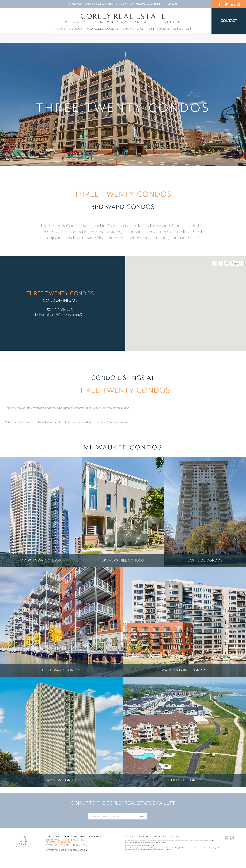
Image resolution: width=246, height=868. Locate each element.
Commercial (133, 29)
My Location (237, 263)
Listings (76, 29)
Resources (182, 29)
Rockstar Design (78, 850)
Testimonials (158, 29)
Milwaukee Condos (102, 29)
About (60, 29)
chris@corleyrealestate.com (65, 837)
